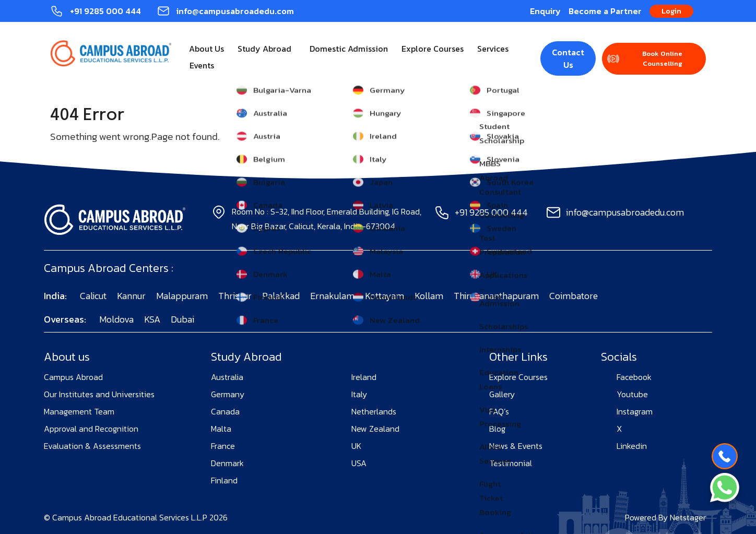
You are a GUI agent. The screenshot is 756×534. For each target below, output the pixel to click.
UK (356, 446)
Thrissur (235, 296)
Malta (221, 429)
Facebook (634, 377)
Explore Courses (433, 49)
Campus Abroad (73, 377)
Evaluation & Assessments (92, 446)
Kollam (429, 296)
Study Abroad (264, 49)
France (223, 446)
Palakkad (281, 296)
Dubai (182, 319)
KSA (152, 319)
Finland (224, 480)
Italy (359, 394)
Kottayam (385, 296)
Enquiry (545, 11)
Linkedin (632, 446)
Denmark (227, 463)
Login (671, 11)
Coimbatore (574, 296)
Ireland (364, 377)
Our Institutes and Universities (99, 394)
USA (359, 463)
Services (493, 49)
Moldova (116, 319)
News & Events (516, 446)
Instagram (635, 411)
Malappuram (182, 296)
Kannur (131, 296)
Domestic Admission (349, 49)
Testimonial (511, 463)
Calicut (93, 296)
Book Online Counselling (662, 59)
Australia (227, 377)
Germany (228, 394)
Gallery (502, 394)
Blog (497, 429)
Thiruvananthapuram (496, 296)
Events (202, 65)
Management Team (79, 411)
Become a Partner (605, 11)
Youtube (632, 394)
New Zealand (375, 429)
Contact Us (568, 58)
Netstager (688, 517)
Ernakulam (332, 296)
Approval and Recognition (91, 429)
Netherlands (374, 411)
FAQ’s (499, 411)
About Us (206, 49)
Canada (225, 411)
